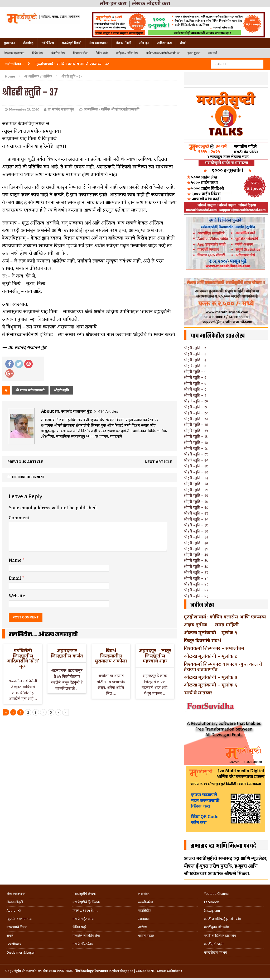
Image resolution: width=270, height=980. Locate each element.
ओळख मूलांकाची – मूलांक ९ (210, 632)
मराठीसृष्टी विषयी (72, 43)
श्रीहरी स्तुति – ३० (196, 519)
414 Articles (108, 411)
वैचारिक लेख (58, 53)
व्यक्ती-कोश (146, 902)
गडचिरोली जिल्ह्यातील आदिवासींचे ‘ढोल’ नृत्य (23, 658)
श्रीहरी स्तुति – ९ (195, 395)
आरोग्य (143, 927)
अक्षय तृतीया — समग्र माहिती (211, 624)
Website (17, 596)
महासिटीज (145, 911)
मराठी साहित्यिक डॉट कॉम (220, 936)
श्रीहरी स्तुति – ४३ (196, 596)
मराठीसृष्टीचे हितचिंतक (86, 902)
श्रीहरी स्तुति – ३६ (196, 554)
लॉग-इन (144, 43)
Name (16, 560)
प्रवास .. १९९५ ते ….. (85, 911)
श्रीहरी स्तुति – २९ (196, 513)
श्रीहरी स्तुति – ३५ (196, 549)
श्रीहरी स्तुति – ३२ (196, 531)
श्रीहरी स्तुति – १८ (196, 448)
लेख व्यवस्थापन (98, 43)
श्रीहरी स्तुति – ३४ (196, 543)
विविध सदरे (102, 53)
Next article (158, 462)
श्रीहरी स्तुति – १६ (196, 436)
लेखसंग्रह (28, 43)
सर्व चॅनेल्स (48, 43)
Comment (19, 518)
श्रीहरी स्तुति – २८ (196, 507)
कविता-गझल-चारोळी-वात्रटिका (163, 53)
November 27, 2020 (24, 110)
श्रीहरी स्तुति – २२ (196, 472)
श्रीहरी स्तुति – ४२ (196, 590)
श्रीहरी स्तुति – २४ (196, 484)
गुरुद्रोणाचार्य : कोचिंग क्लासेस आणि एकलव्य (225, 617)
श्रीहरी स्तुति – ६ (195, 377)
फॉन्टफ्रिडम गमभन (215, 952)
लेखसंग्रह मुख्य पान (14, 53)
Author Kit (14, 911)
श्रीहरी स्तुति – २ (195, 354)
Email (16, 578)
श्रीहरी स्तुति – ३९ (196, 572)
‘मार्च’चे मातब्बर (198, 693)
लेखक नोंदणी (123, 43)
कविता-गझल (146, 936)
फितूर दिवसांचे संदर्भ (202, 640)
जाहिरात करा (164, 43)
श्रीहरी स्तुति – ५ (195, 371)
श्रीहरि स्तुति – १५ (196, 431)
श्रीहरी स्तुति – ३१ (196, 525)
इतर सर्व (212, 53)
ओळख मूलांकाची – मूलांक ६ (210, 685)
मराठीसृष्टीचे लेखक (84, 894)
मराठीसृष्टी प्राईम (214, 944)
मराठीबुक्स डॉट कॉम (216, 927)
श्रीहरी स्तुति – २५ (196, 490)
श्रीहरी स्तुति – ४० (196, 578)
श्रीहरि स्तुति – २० (196, 460)
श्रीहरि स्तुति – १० (196, 401)
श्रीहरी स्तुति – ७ (195, 383)
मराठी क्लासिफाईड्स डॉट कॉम (223, 919)
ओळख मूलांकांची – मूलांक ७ (211, 677)
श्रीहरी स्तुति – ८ (195, 389)
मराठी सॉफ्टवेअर (83, 944)
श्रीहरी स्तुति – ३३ (196, 537)
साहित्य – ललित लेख (127, 53)
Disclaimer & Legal (21, 952)
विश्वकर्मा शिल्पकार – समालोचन (214, 648)
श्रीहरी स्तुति (62, 390)
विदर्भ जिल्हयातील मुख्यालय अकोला (111, 656)
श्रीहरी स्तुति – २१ (196, 466)
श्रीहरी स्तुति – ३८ (196, 566)
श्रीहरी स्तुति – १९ (196, 454)
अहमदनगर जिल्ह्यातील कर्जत (67, 653)
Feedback (14, 944)
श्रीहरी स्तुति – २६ (196, 495)
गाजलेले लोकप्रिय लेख (86, 936)
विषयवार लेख (80, 53)
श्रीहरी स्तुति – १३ (196, 419)
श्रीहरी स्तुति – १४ (196, 424)
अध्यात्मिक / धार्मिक (97, 110)
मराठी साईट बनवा (83, 919)
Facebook (211, 902)
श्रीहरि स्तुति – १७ (196, 442)
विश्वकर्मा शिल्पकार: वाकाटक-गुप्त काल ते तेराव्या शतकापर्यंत (223, 666)
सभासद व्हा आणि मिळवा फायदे (223, 846)
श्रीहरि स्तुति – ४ (195, 366)
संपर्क (183, 43)
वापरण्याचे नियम (17, 927)
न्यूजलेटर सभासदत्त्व (19, 919)
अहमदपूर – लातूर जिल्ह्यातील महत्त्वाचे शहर (155, 656)
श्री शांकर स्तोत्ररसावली (125, 110)
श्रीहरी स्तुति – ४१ (196, 584)
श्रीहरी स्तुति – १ (195, 348)
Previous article (25, 462)
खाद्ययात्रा (144, 919)
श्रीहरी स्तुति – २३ (196, 478)
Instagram (212, 911)
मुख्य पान (9, 43)
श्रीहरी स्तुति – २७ (196, 501)
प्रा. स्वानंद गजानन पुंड (61, 110)
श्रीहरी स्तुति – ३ (195, 360)
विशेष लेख (38, 53)
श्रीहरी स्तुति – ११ (196, 407)
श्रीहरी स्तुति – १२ (196, 413)
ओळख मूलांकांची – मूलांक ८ (210, 656)
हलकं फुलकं (194, 53)
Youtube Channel (217, 894)
